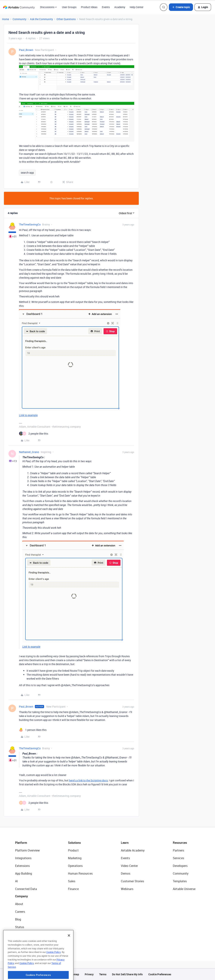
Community (19, 19)
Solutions (74, 843)
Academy (120, 7)
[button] (181, 7)
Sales (72, 881)
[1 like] (33, 730)
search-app (27, 173)
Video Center (129, 866)
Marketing (75, 858)
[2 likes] (34, 434)
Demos (126, 873)
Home (6, 19)
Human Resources (80, 873)
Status (20, 927)
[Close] (69, 948)
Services (178, 858)
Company (21, 896)
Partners (178, 850)
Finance (73, 889)
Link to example (28, 415)
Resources (180, 843)
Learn (125, 843)
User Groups (69, 7)
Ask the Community (41, 19)
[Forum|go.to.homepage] (19, 7)
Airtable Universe (184, 889)
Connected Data (26, 889)
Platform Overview (27, 850)
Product (73, 850)
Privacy (89, 974)
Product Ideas (89, 7)
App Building (24, 873)
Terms (103, 974)
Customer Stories (132, 881)
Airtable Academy (133, 850)
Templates (180, 881)
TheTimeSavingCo (30, 224)
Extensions (22, 866)
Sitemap (74, 974)
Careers (20, 912)
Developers (180, 866)
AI (16, 881)
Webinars (127, 889)
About (19, 904)
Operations (75, 866)
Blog (18, 919)
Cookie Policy (53, 964)
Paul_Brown (26, 50)
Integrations (23, 858)
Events (106, 7)
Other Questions (66, 19)
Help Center (137, 7)
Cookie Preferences (160, 974)
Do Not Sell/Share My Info (127, 974)
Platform (21, 843)
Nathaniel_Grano (29, 452)
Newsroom (22, 935)
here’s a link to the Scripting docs (88, 780)
